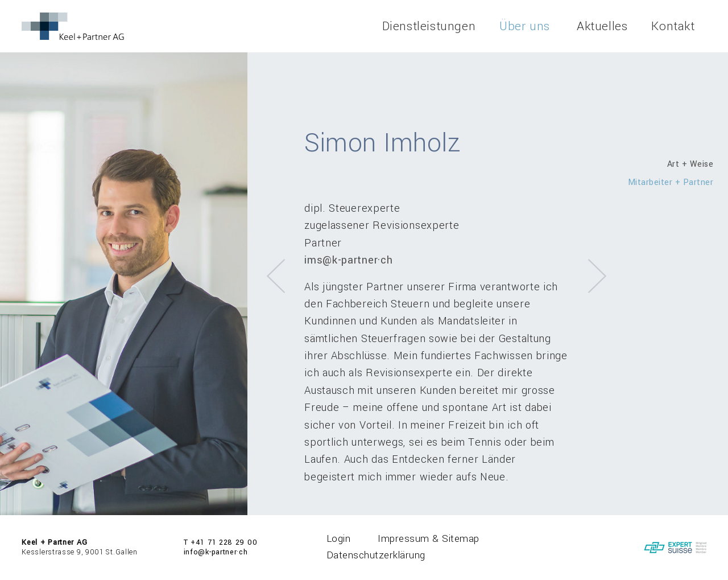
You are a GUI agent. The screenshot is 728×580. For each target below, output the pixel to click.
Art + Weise (690, 164)
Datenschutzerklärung (376, 555)
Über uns (525, 26)
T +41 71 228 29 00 (221, 542)
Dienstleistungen (429, 26)
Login (339, 539)
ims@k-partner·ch (348, 260)
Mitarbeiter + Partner (671, 182)
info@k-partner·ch (216, 552)
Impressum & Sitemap (429, 539)
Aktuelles (602, 26)
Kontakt (673, 26)
